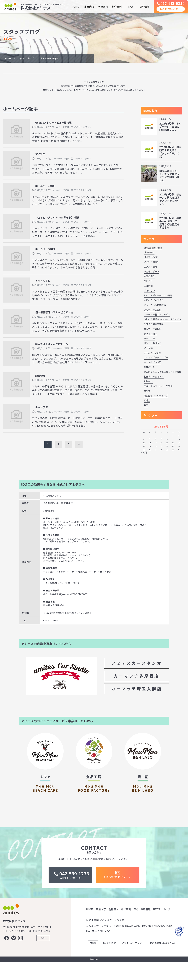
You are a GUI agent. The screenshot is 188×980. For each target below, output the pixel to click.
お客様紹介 (149, 276)
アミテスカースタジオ (137, 663)
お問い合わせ (168, 12)
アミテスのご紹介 (153, 310)
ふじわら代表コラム (154, 300)
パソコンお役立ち (153, 343)
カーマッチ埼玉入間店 (137, 689)
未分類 (147, 391)
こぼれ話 (148, 286)
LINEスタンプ (151, 257)
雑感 (146, 405)
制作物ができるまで (154, 376)
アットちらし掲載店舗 (155, 305)
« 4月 (144, 452)
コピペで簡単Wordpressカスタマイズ (163, 319)
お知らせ (148, 281)
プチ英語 (148, 348)
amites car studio (153, 248)
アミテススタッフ (83, 127)
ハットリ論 (149, 338)
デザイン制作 (150, 334)
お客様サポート (151, 271)
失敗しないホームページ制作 (158, 386)
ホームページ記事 (60, 127)
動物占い (148, 381)
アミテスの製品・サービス (157, 314)
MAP (43, 959)
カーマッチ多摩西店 (137, 676)
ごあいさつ (149, 290)
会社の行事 (149, 367)
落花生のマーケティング (156, 396)
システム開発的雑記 (154, 324)
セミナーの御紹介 (153, 329)
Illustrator (149, 252)
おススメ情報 (150, 267)
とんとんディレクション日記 (158, 295)
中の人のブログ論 (153, 362)
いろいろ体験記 (151, 262)
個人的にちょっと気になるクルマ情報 (162, 372)
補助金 (147, 400)
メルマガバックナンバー (156, 357)
